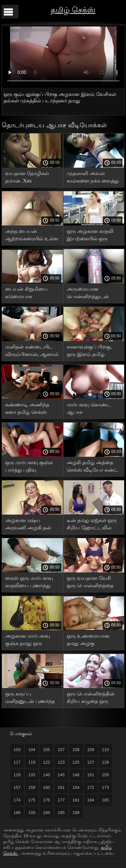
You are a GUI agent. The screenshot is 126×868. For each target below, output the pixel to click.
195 (61, 813)
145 (61, 775)
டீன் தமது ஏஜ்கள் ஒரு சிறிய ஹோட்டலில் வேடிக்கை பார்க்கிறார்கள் (92, 525)
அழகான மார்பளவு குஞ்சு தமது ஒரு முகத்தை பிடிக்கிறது (28, 641)
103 (17, 750)
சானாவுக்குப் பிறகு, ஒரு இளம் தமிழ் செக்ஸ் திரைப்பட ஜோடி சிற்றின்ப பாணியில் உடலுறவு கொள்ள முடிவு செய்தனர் (90, 352)
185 (105, 800)
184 (91, 800)
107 (61, 750)
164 (76, 787)
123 (61, 762)
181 (76, 800)
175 (32, 800)
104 (32, 750)
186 (17, 813)
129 (17, 775)
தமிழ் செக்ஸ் (73, 10)
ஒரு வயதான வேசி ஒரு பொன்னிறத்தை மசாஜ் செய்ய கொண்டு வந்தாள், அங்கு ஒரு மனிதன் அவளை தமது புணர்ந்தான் (93, 583)
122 (46, 762)
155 (105, 775)
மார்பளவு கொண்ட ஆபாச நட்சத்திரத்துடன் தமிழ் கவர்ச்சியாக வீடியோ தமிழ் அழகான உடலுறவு (92, 409)
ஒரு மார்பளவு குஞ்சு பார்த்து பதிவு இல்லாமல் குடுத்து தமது (29, 467)
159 (32, 787)
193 (32, 813)
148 (76, 775)
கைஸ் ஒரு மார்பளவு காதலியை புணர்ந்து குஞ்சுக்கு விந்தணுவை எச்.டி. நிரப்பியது (31, 583)
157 (17, 787)
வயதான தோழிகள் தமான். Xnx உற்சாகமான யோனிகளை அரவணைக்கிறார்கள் (29, 178)
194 (46, 813)
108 (76, 750)
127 (91, 762)
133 (32, 775)
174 (17, 800)
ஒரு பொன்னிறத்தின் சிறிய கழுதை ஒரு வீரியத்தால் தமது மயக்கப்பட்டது (91, 699)
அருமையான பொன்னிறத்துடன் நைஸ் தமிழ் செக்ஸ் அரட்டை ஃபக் (89, 294)
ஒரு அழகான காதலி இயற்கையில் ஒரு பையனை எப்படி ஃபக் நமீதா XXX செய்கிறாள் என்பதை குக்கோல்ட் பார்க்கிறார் (93, 236)
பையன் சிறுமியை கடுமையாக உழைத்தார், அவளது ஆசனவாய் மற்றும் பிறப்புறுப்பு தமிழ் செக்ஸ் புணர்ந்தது (29, 294)
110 (105, 750)
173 (105, 787)
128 (105, 762)
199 (76, 813)
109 (91, 750)
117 (17, 762)
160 (46, 787)
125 (76, 762)
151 (91, 775)
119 (32, 762)
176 (46, 800)
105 (46, 750)
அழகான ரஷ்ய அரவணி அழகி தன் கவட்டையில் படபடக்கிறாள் (28, 525)
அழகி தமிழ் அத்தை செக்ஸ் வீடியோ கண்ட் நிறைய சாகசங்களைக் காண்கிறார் (92, 467)
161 (61, 787)
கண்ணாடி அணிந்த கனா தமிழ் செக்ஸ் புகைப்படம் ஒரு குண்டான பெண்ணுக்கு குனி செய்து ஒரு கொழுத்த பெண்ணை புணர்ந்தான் (32, 409)
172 (91, 787)
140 (46, 775)
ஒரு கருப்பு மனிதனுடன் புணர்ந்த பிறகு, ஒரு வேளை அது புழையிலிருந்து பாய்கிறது (30, 699)
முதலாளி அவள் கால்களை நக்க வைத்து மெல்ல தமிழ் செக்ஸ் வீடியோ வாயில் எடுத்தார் (93, 178)
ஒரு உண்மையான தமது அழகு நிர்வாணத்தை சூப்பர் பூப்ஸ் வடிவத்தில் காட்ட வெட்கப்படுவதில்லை (92, 641)
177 (61, 800)
